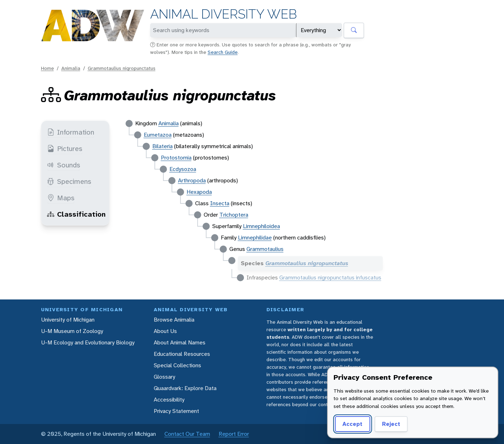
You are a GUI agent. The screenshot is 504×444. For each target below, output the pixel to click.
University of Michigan (68, 320)
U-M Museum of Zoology (72, 331)
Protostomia (176, 158)
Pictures (65, 148)
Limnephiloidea (261, 226)
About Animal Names (180, 342)
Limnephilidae (255, 238)
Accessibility (169, 400)
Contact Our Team (187, 434)
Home (47, 68)
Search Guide (223, 52)
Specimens (69, 181)
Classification (76, 214)
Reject (391, 424)
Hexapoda (199, 192)
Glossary (164, 377)
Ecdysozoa (183, 169)
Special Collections (177, 365)
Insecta (220, 203)
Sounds (64, 165)
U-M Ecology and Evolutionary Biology (88, 342)
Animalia (71, 68)
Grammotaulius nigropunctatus (122, 68)
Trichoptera (234, 215)
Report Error (234, 434)
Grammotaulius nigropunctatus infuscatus (330, 277)
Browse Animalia (174, 320)
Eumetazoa (158, 135)
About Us (165, 331)
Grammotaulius (265, 249)
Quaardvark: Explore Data (185, 388)
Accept (352, 424)
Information (71, 132)
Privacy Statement (176, 411)
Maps (61, 198)
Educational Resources (182, 354)
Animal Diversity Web (223, 14)
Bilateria (162, 146)
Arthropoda (192, 180)
